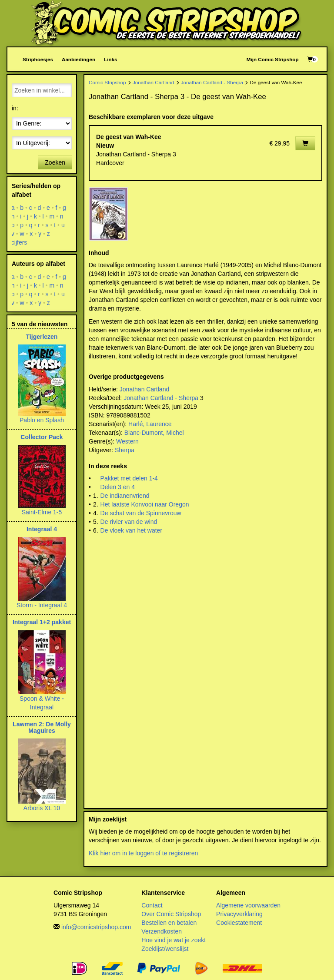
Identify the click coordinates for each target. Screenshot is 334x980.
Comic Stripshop (107, 82)
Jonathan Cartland (153, 82)
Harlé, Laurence (150, 424)
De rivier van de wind (129, 522)
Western (127, 441)
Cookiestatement (239, 923)
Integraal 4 (42, 529)
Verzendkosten (162, 931)
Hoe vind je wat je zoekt (174, 940)
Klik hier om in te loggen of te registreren (143, 853)
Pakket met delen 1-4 (129, 478)
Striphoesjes (38, 59)
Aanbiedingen (78, 59)
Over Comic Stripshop (171, 914)
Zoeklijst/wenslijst (165, 949)
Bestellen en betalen (169, 923)
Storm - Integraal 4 (42, 605)
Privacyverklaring (239, 914)
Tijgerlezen (42, 337)
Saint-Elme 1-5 (42, 512)
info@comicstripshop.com (96, 927)
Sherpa (125, 450)
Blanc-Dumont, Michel (154, 433)
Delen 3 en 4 (118, 487)
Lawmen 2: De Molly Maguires (42, 727)
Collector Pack (42, 437)
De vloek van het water (131, 530)
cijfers (19, 242)
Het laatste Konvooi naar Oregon (145, 504)
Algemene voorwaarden (248, 905)
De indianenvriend (125, 496)
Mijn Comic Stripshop (273, 59)
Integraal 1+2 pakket (42, 622)
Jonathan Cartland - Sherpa (212, 82)
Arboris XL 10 (42, 808)
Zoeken (55, 162)
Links (110, 59)
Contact (152, 905)
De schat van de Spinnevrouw (141, 513)
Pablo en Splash (42, 420)
